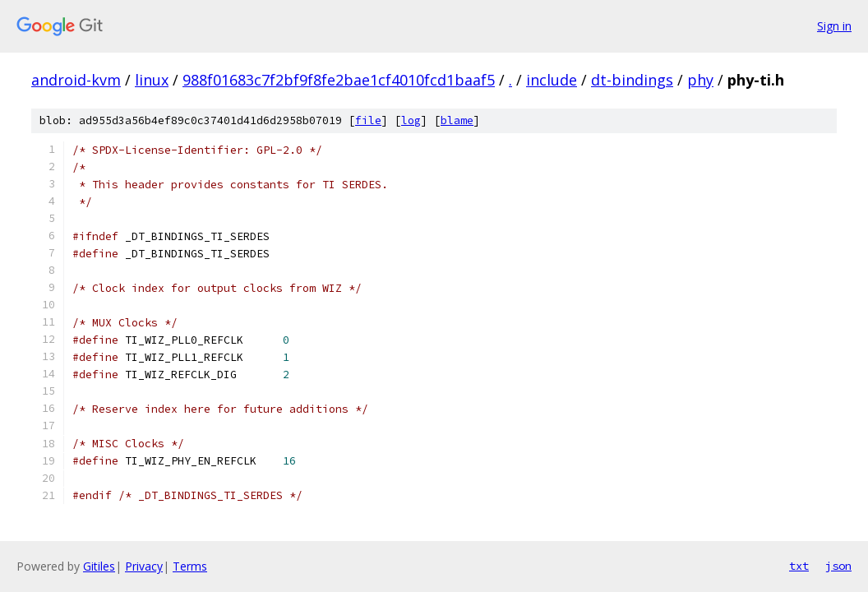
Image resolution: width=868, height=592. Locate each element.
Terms (190, 566)
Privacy (144, 566)
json (838, 566)
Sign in (834, 26)
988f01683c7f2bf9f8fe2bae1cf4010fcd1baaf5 (339, 80)
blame (457, 120)
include (552, 80)
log (411, 120)
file (368, 120)
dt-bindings (632, 80)
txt (799, 566)
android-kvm (76, 80)
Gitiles (99, 566)
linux (152, 80)
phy (700, 80)
